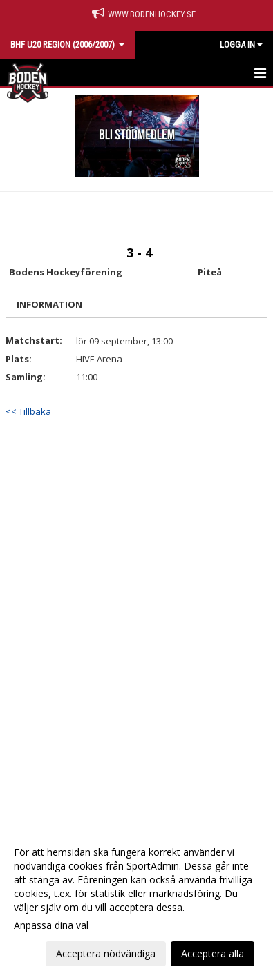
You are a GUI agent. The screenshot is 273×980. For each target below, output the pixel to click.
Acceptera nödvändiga (106, 953)
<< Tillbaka (28, 411)
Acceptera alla (213, 953)
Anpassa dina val (51, 925)
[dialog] (136, 902)
